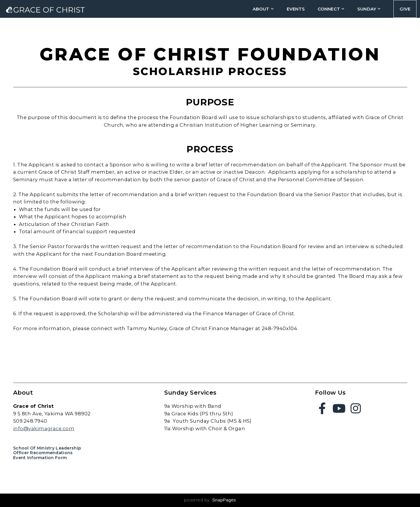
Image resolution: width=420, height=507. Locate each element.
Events (296, 9)
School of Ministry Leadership (47, 448)
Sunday (369, 9)
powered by (210, 500)
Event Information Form (40, 458)
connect (331, 9)
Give (405, 9)
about (263, 9)
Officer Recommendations (43, 453)
